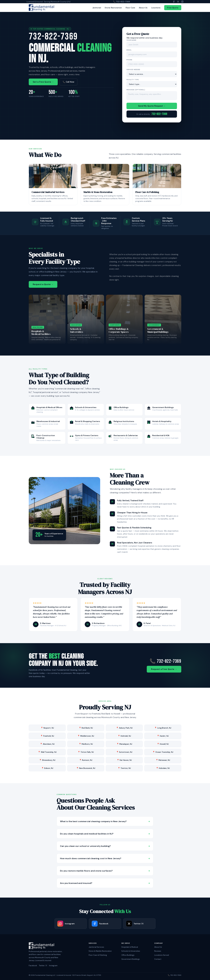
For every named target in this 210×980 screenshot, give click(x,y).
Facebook (33, 966)
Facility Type (133, 80)
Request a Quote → (43, 284)
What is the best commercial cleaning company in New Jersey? (105, 821)
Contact (158, 959)
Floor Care (130, 8)
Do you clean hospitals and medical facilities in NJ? (105, 834)
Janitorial (97, 8)
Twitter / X (43, 966)
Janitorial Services (96, 947)
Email (129, 50)
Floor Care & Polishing (98, 955)
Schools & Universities (131, 951)
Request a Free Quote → (164, 669)
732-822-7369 (53, 37)
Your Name (131, 40)
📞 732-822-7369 (122, 2)
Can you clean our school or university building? (105, 846)
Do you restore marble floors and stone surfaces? (105, 871)
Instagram (53, 966)
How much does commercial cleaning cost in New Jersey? (105, 858)
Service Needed (133, 70)
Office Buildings (128, 955)
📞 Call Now (68, 82)
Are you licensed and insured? (105, 883)
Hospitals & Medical (130, 947)
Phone (129, 60)
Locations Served (162, 955)
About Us (143, 8)
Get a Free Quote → (43, 82)
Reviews (158, 951)
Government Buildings (131, 959)
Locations (156, 8)
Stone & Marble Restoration (100, 951)
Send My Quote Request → (152, 106)
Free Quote (173, 8)
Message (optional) (136, 90)
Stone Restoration (113, 8)
